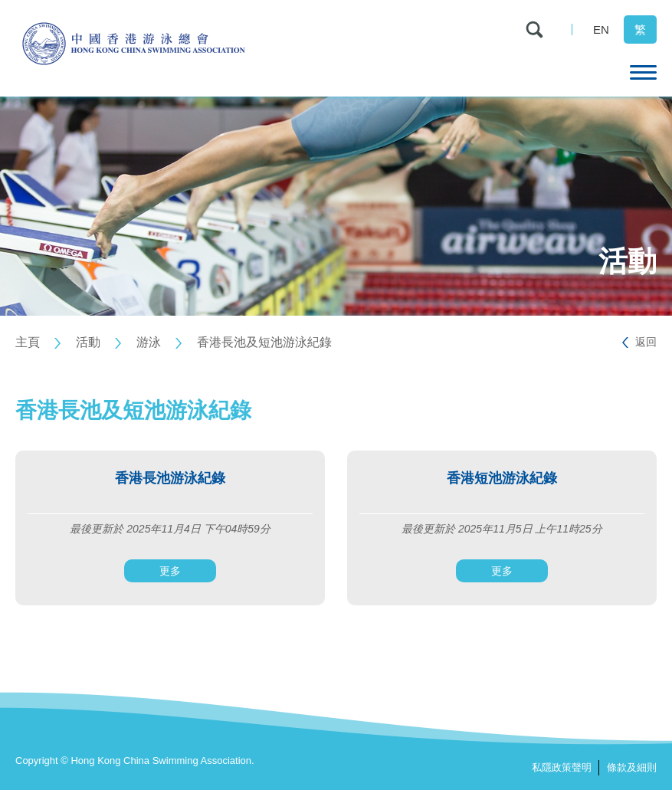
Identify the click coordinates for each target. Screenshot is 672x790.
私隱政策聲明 (562, 767)
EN (601, 30)
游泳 (149, 342)
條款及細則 (632, 767)
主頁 (28, 342)
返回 (646, 342)
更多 (170, 571)
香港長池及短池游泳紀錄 (264, 342)
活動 (88, 342)
